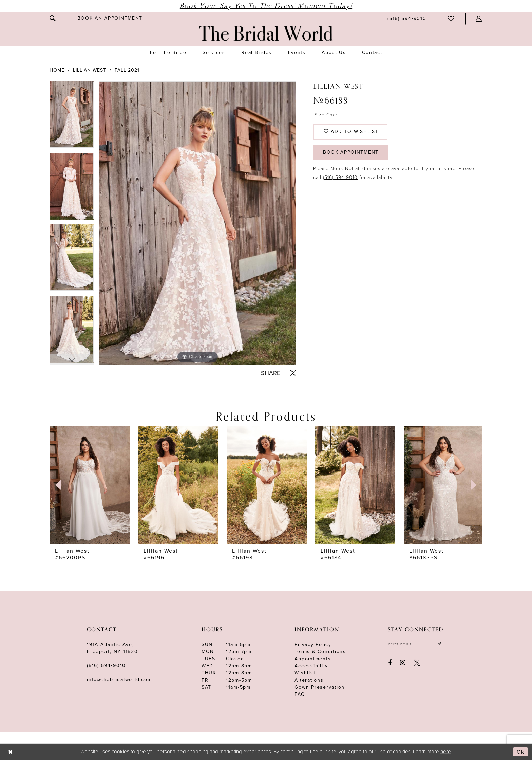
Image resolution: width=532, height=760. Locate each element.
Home (57, 70)
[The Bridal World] (266, 33)
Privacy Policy (313, 644)
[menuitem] (53, 18)
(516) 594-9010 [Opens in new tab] (340, 180)
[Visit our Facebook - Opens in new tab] (390, 663)
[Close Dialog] (10, 752)
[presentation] (90, 485)
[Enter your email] (415, 644)
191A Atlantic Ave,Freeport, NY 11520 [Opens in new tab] (112, 648)
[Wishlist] (451, 19)
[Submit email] (440, 644)
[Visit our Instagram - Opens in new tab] (403, 663)
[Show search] (53, 18)
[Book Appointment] (110, 18)
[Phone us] (407, 18)
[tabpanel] (72, 117)
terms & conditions (320, 652)
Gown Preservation (320, 687)
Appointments (313, 659)
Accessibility (311, 666)
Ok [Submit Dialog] (521, 752)
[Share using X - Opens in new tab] (293, 373)
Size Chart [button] (327, 115)
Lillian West (90, 70)
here (446, 752)
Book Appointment (351, 155)
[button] (479, 19)
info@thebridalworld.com (119, 679)
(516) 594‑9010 (106, 665)
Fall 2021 (127, 70)
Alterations (309, 680)
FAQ (300, 694)
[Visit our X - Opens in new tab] (417, 663)
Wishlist (305, 673)
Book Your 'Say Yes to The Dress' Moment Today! (266, 6)
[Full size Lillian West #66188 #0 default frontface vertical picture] (197, 223)
